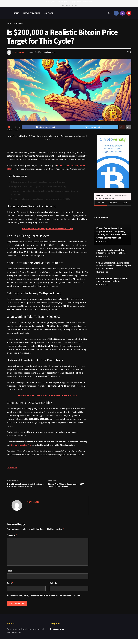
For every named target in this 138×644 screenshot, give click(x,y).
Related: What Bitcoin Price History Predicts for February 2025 (48, 396)
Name (10, 575)
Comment (12, 540)
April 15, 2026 (102, 272)
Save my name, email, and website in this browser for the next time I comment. (46, 600)
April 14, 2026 (102, 285)
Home (16, 13)
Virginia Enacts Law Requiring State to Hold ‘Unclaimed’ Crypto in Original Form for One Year (114, 266)
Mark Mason (19, 52)
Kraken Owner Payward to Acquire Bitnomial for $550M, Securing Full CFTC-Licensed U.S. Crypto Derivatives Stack (112, 233)
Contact (49, 13)
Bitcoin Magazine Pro (21, 445)
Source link (12, 468)
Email (10, 588)
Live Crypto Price (32, 13)
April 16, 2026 (102, 257)
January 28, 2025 (35, 52)
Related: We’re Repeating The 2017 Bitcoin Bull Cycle (48, 229)
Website (53, 588)
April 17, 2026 (102, 242)
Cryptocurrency (18, 23)
